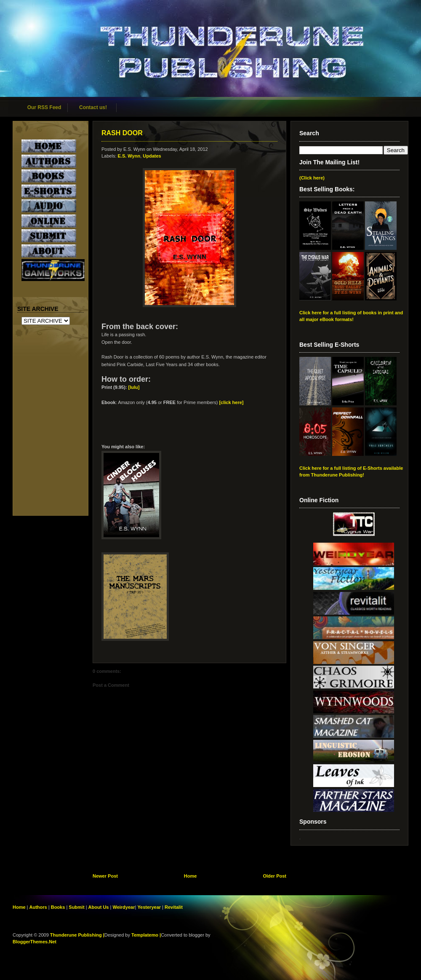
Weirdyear (124, 907)
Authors (38, 907)
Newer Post (105, 876)
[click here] (231, 402)
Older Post (274, 876)
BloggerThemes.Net (35, 942)
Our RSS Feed (44, 107)
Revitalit (174, 907)
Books (58, 907)
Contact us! (93, 107)
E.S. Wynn (129, 156)
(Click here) (312, 178)
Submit (77, 907)
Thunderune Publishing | (77, 935)
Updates (152, 156)
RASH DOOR (122, 133)
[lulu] (134, 387)
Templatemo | (146, 935)
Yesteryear (149, 907)
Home (191, 876)
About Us (99, 907)
